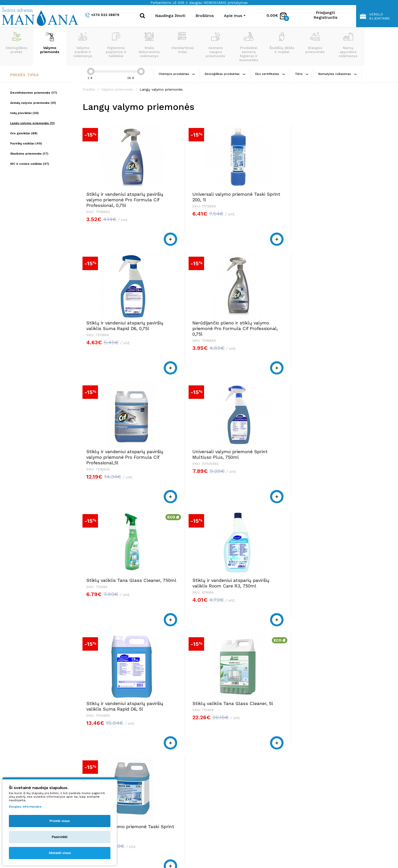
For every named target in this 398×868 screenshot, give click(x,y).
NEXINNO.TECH (318, 853)
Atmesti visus (60, 853)
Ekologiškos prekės (17, 43)
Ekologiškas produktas (225, 74)
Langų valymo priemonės (161, 89)
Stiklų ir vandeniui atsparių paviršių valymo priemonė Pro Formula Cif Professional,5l (116, 337)
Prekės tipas (24, 75)
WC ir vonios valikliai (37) (30, 164)
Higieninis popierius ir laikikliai (116, 45)
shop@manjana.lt (176, 783)
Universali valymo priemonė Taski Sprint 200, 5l (274, 465)
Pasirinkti (60, 837)
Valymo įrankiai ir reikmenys (83, 45)
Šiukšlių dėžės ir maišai (282, 43)
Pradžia (89, 89)
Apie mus (289, 773)
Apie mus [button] (233, 16)
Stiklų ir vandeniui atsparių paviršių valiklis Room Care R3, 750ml (352, 334)
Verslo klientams (375, 16)
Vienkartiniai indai (183, 43)
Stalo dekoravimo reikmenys (149, 45)
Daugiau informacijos (25, 807)
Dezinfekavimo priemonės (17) (34, 93)
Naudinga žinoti (170, 16)
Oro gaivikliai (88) (24, 133)
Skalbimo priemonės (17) (29, 154)
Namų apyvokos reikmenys (348, 45)
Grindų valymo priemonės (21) (33, 103)
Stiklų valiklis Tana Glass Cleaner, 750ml (272, 331)
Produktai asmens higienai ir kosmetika (249, 47)
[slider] (91, 71)
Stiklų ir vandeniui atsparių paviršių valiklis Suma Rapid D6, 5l (117, 468)
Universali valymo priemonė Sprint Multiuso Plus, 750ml (196, 331)
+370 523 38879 (102, 15)
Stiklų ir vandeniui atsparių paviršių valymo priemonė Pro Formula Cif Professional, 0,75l (116, 202)
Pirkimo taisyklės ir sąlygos (306, 778)
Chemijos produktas (177, 74)
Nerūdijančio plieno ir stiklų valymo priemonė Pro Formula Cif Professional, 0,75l (353, 202)
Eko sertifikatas (270, 74)
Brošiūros (205, 16)
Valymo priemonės (50, 43)
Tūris (302, 74)
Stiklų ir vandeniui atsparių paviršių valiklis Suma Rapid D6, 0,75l (275, 200)
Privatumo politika (298, 783)
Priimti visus (60, 821)
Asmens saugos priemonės (215, 45)
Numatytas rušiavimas (337, 74)
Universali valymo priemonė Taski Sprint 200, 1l (195, 197)
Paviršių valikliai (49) (26, 143)
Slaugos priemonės (315, 43)
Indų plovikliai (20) (24, 113)
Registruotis (325, 17)
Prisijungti (325, 13)
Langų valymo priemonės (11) (32, 123)
